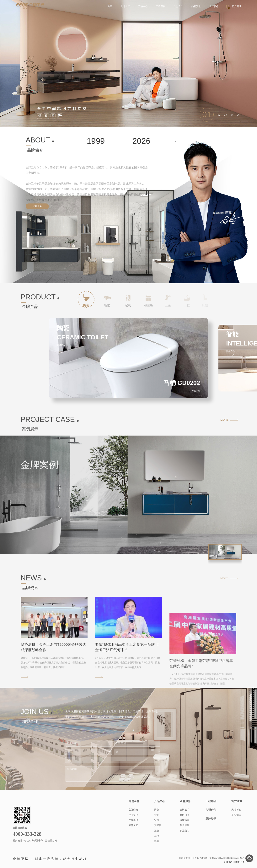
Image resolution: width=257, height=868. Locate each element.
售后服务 (185, 825)
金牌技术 (185, 810)
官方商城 (237, 6)
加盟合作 (178, 6)
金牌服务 (214, 6)
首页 (110, 6)
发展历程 (133, 820)
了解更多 (37, 206)
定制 (157, 820)
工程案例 (161, 6)
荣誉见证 (133, 825)
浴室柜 (158, 825)
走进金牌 (125, 6)
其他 (157, 841)
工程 (157, 836)
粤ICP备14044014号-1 (234, 862)
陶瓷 (157, 810)
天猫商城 (236, 810)
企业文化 (133, 815)
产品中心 (143, 6)
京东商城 (236, 815)
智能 (157, 815)
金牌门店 (185, 815)
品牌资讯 (196, 6)
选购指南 (185, 820)
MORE (224, 420)
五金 (157, 831)
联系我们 (185, 831)
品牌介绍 (133, 810)
